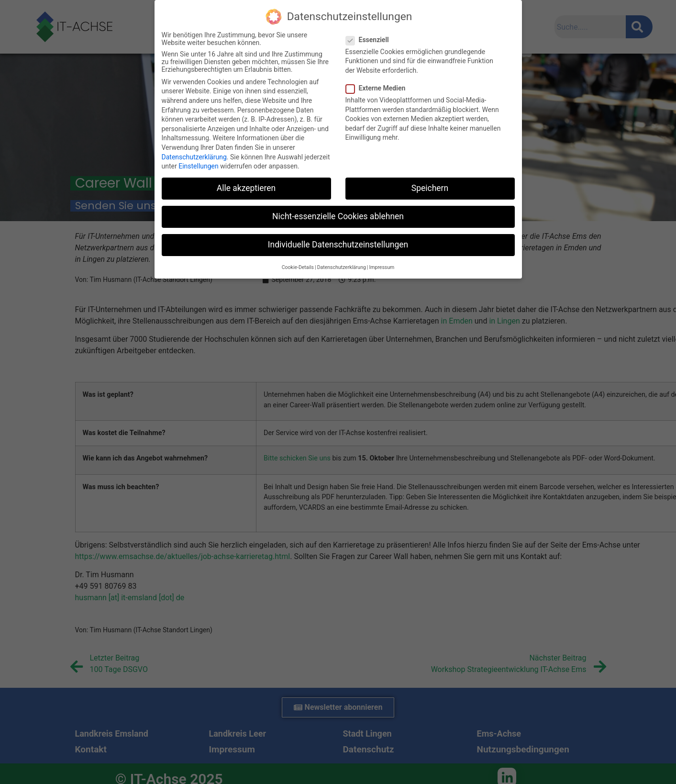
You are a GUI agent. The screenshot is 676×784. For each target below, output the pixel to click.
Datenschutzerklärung (194, 157)
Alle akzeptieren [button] (246, 188)
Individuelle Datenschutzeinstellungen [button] (338, 245)
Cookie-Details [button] (298, 267)
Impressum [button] (382, 267)
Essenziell (370, 40)
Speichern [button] (430, 188)
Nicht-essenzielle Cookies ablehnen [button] (338, 216)
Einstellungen (199, 166)
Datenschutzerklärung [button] (342, 267)
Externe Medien (379, 88)
